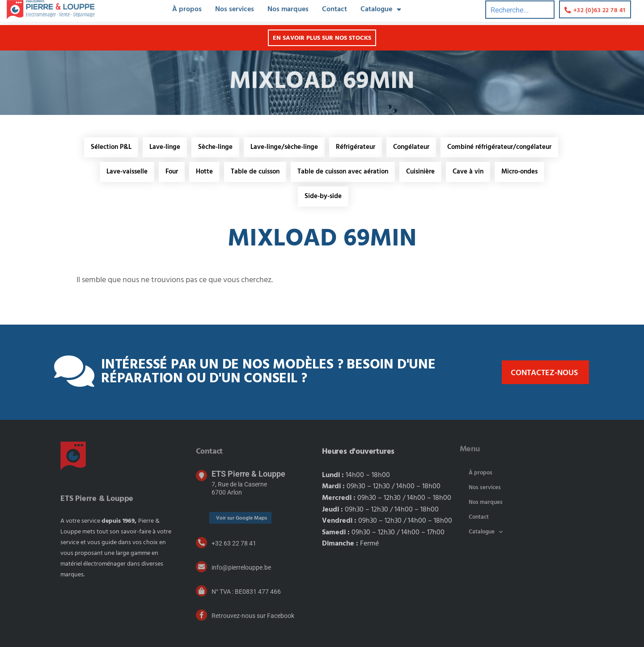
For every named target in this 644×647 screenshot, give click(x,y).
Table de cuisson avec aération (343, 172)
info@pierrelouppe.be (241, 567)
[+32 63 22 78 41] (201, 543)
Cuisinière (420, 172)
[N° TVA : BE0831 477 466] (201, 591)
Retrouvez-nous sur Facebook (253, 616)
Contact (479, 517)
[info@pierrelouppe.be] (201, 567)
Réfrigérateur (356, 147)
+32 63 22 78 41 (234, 543)
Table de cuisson (255, 172)
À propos (481, 473)
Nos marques (486, 502)
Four (172, 172)
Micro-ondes (519, 172)
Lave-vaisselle (127, 172)
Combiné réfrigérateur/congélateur (499, 147)
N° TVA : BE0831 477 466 (246, 592)
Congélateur (411, 147)
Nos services (485, 488)
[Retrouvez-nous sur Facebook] (201, 615)
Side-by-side (323, 196)
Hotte (204, 172)
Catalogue (486, 532)
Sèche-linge (215, 147)
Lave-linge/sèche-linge (284, 147)
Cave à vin (468, 172)
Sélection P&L (111, 147)
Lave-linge (165, 147)
